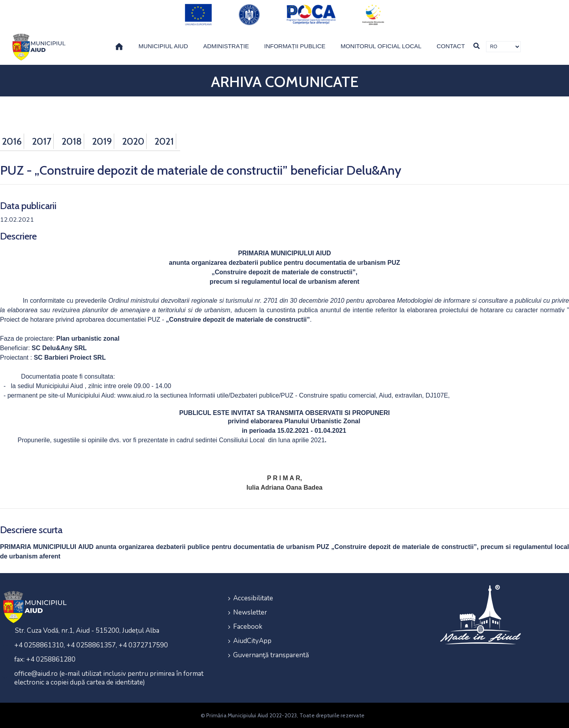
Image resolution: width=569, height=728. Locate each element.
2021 (164, 141)
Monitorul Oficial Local (381, 46)
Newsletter (250, 612)
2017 (42, 141)
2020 (133, 141)
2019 (102, 141)
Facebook (248, 627)
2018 (72, 141)
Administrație (226, 46)
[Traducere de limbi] (503, 47)
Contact (451, 46)
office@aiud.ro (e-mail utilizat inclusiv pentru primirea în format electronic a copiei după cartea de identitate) (109, 678)
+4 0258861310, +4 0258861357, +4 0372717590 (91, 645)
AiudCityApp (252, 641)
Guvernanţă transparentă (271, 655)
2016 (12, 141)
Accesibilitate (253, 598)
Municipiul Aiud (163, 46)
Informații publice (295, 46)
